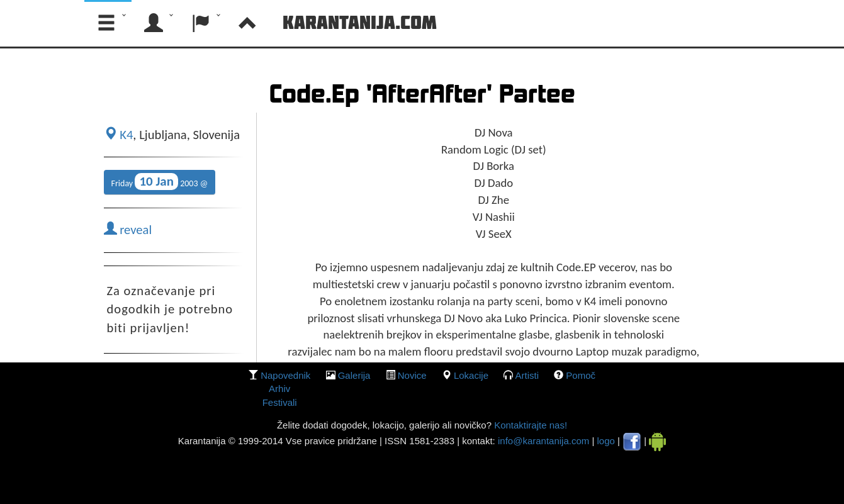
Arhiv (279, 389)
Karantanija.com (360, 22)
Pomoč (581, 375)
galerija (354, 375)
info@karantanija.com (543, 441)
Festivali (280, 402)
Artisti (527, 375)
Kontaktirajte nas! (529, 425)
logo (606, 441)
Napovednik (285, 375)
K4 (119, 135)
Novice (412, 375)
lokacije (471, 375)
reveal (128, 230)
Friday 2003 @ (160, 182)
